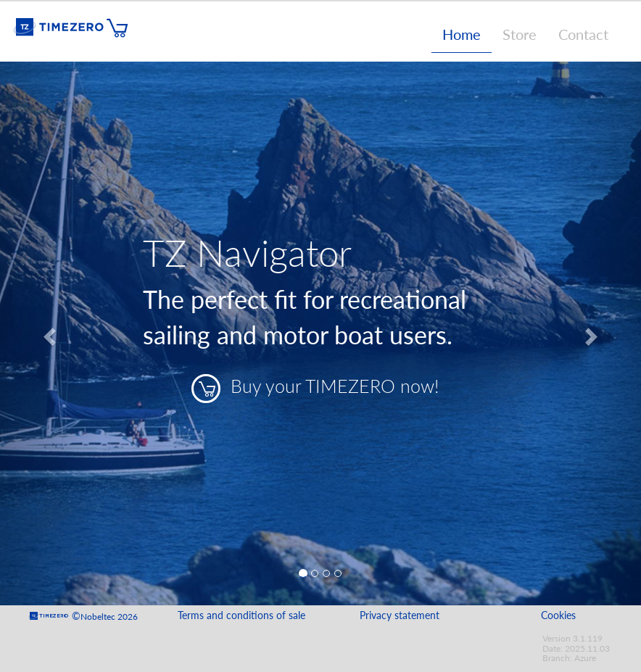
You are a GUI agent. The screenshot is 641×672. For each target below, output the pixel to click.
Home (462, 34)
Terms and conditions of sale (241, 615)
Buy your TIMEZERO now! (315, 389)
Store (520, 34)
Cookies (558, 615)
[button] (48, 333)
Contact (583, 34)
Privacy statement (400, 615)
